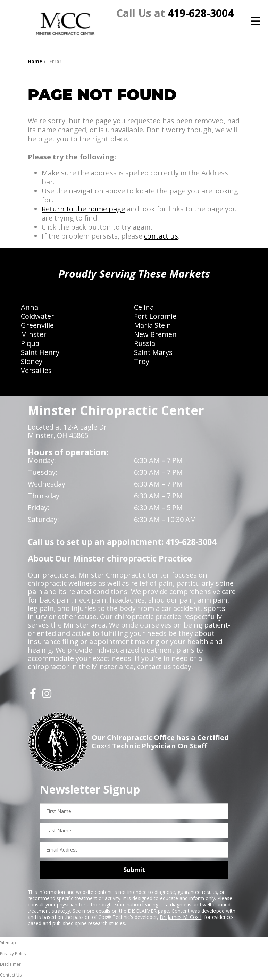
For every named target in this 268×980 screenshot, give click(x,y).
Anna (30, 307)
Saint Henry (40, 352)
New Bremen (155, 334)
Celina (144, 307)
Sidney (32, 361)
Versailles (36, 370)
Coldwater (37, 316)
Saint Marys (153, 352)
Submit (134, 870)
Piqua (30, 343)
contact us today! (165, 667)
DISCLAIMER (142, 911)
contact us (161, 236)
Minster (34, 334)
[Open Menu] (256, 21)
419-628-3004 (201, 13)
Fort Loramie (155, 316)
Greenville (37, 325)
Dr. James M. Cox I (181, 917)
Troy (142, 361)
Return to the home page (83, 209)
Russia (145, 343)
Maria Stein (153, 325)
